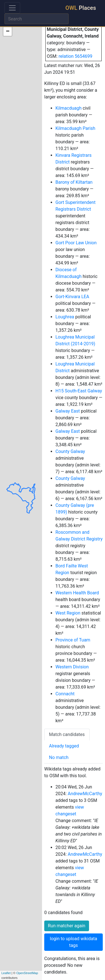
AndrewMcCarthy (85, 794)
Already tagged (64, 746)
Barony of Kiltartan (74, 182)
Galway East (68, 411)
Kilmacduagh (68, 108)
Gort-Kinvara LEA (72, 297)
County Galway (70, 451)
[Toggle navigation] (12, 8)
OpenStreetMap (27, 973)
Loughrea (65, 317)
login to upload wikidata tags (73, 942)
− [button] (8, 32)
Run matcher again (67, 926)
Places (81, 8)
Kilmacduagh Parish (75, 128)
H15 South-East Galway (79, 391)
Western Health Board (77, 593)
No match (59, 757)
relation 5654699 (75, 56)
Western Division (72, 667)
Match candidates (67, 734)
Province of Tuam (73, 640)
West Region (68, 613)
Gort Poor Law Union (76, 243)
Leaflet (6, 973)
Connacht (65, 694)
